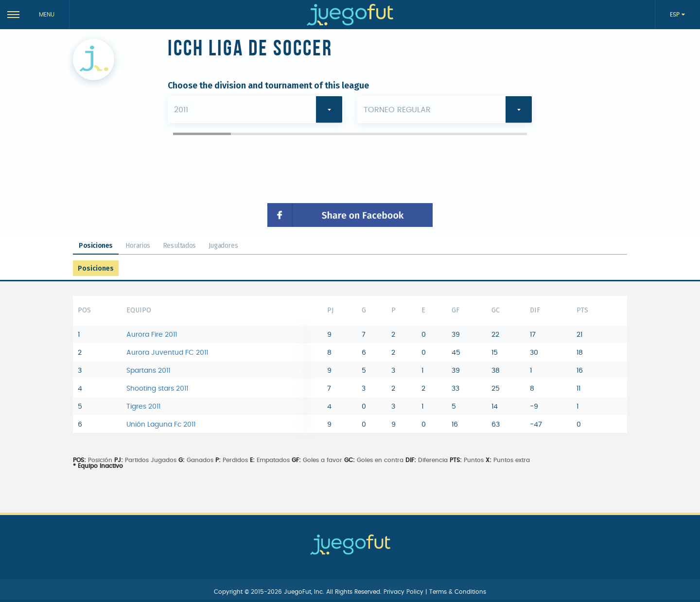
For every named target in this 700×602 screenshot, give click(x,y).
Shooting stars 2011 (157, 389)
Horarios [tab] (138, 246)
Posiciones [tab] (96, 246)
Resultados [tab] (179, 246)
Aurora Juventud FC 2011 (167, 353)
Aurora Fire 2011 (152, 335)
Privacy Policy (404, 592)
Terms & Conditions (458, 592)
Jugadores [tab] (223, 246)
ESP (676, 15)
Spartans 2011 (148, 371)
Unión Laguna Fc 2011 (161, 425)
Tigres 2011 (143, 407)
